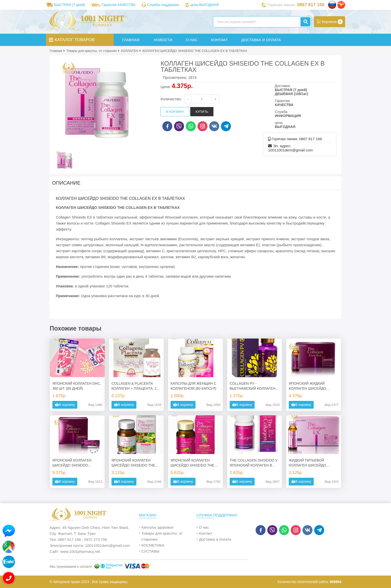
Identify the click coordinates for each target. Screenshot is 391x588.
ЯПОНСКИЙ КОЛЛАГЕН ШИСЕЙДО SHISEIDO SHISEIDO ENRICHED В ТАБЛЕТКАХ (72, 463)
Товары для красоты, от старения (92, 51)
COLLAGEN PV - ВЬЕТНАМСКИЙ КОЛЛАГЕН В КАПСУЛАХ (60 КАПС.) (254, 386)
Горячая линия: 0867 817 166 (297, 139)
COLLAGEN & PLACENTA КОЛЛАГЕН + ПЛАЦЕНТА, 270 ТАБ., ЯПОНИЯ (136, 386)
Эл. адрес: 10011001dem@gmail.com (291, 148)
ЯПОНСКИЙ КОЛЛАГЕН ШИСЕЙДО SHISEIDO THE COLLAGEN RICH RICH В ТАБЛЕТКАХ (192, 463)
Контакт (206, 533)
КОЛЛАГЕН (129, 51)
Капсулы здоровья (157, 527)
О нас (204, 527)
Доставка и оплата (215, 539)
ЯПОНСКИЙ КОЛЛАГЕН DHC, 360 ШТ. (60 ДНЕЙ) (77, 386)
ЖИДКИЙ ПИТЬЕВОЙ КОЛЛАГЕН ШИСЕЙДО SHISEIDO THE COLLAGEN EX (311, 463)
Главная (56, 51)
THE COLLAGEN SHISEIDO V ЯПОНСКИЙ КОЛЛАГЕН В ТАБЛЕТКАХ (254, 463)
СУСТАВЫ (150, 551)
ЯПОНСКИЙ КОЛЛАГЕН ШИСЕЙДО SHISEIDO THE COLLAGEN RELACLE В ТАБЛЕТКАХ (133, 463)
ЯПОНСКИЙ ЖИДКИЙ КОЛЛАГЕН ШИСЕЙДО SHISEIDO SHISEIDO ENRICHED (307, 386)
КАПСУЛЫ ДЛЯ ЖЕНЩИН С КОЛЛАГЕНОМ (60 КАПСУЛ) (193, 386)
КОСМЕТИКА (153, 545)
